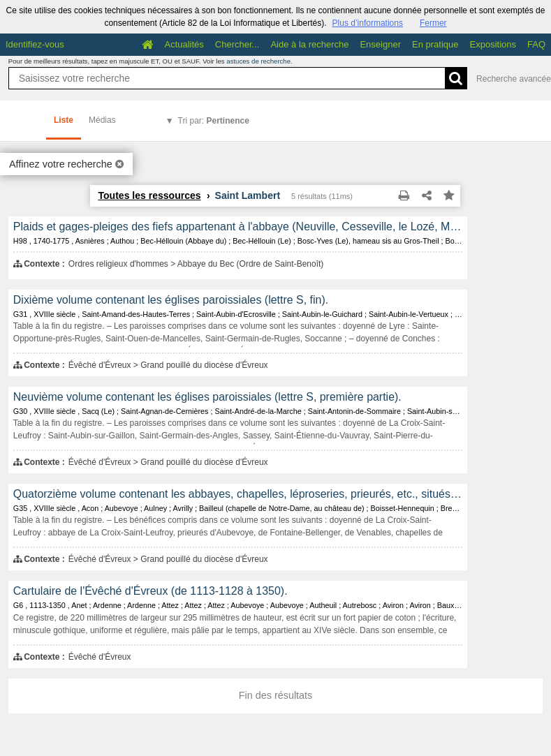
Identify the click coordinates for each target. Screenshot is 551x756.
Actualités (184, 44)
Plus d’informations (368, 23)
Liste (64, 120)
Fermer (433, 23)
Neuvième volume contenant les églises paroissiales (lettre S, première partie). (207, 397)
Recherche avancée (514, 79)
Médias (102, 120)
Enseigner (380, 44)
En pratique (435, 44)
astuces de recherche (258, 61)
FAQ (536, 44)
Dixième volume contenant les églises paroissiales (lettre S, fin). (171, 300)
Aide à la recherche (309, 44)
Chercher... (237, 44)
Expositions (493, 44)
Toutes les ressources (149, 195)
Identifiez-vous (35, 44)
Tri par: (214, 121)
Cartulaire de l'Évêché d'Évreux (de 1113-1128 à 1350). (150, 591)
